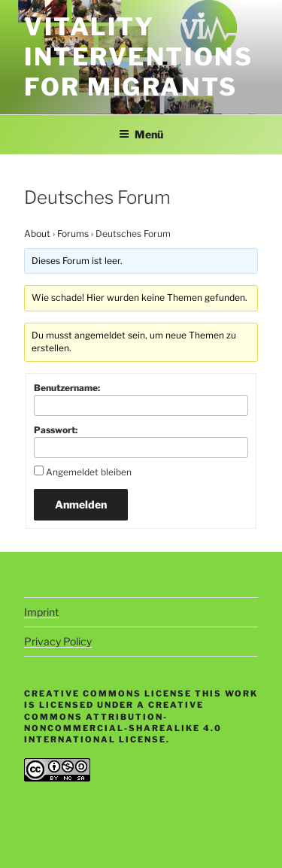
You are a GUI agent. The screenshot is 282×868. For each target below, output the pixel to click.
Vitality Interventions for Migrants (138, 57)
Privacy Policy (58, 641)
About (37, 234)
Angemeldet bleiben (89, 472)
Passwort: (56, 430)
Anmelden (81, 504)
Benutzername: (67, 388)
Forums (73, 234)
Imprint (41, 612)
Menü (141, 134)
